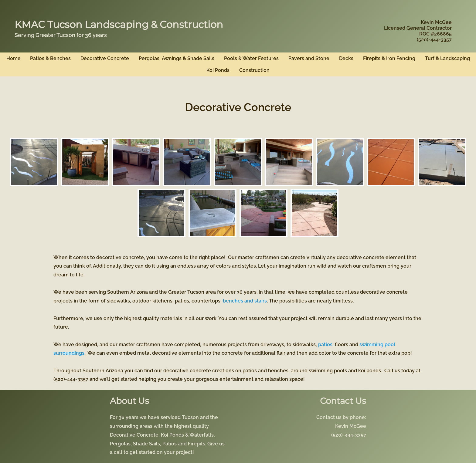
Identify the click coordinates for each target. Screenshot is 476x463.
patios (325, 345)
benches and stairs (245, 301)
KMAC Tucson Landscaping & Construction (119, 24)
